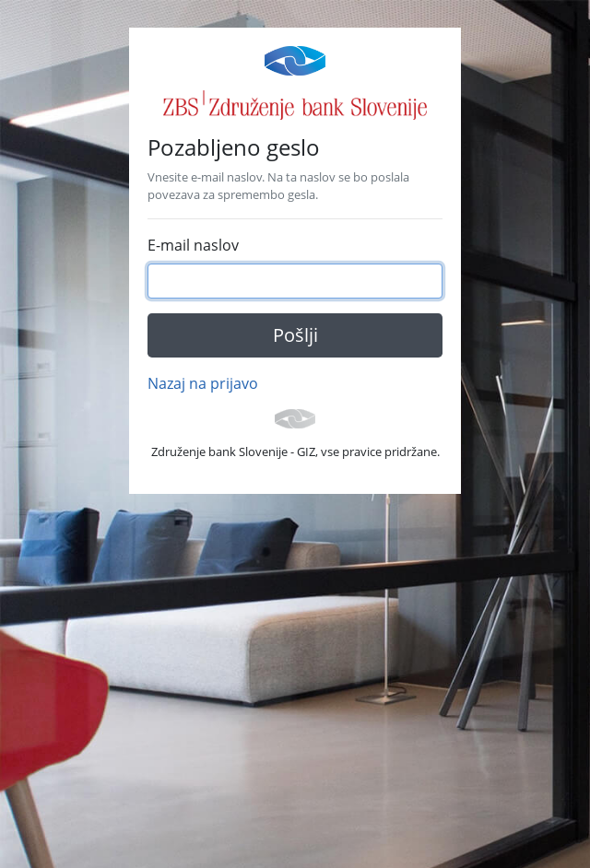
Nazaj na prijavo (203, 383)
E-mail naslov (193, 245)
